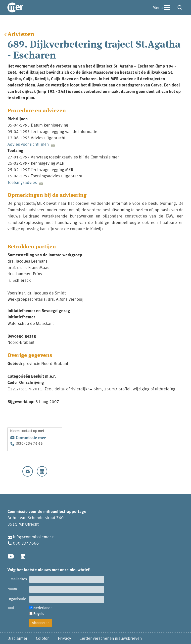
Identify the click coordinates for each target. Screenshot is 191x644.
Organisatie (17, 599)
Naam (12, 589)
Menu (158, 8)
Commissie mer (31, 438)
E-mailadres (17, 579)
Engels (39, 614)
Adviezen (21, 35)
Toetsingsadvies (22, 183)
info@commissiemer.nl (34, 537)
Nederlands (43, 608)
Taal (11, 608)
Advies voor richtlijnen (28, 145)
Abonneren (41, 623)
